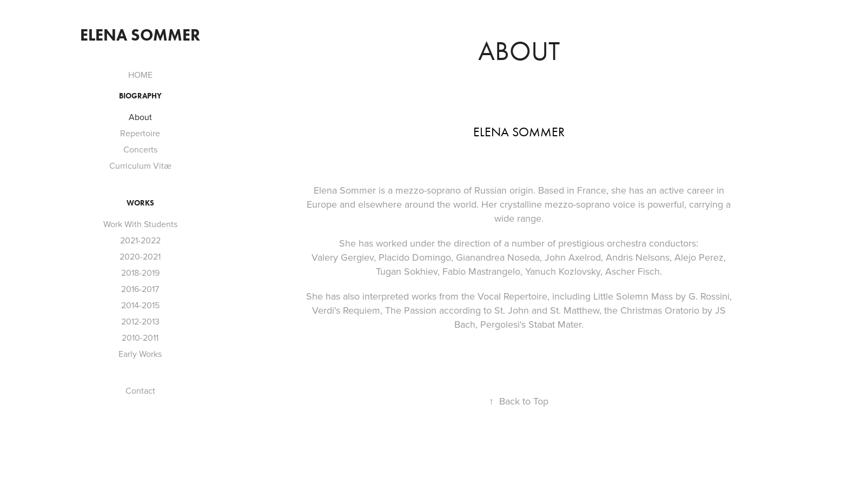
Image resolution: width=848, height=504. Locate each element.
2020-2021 (140, 256)
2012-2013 (140, 321)
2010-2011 (140, 337)
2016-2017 (140, 289)
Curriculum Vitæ (140, 165)
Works (140, 203)
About (140, 117)
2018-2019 (140, 273)
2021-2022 (140, 240)
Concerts (140, 149)
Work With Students (140, 224)
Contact (140, 390)
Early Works (140, 354)
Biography (140, 96)
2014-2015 (140, 305)
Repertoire (140, 133)
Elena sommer (140, 35)
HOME (140, 75)
